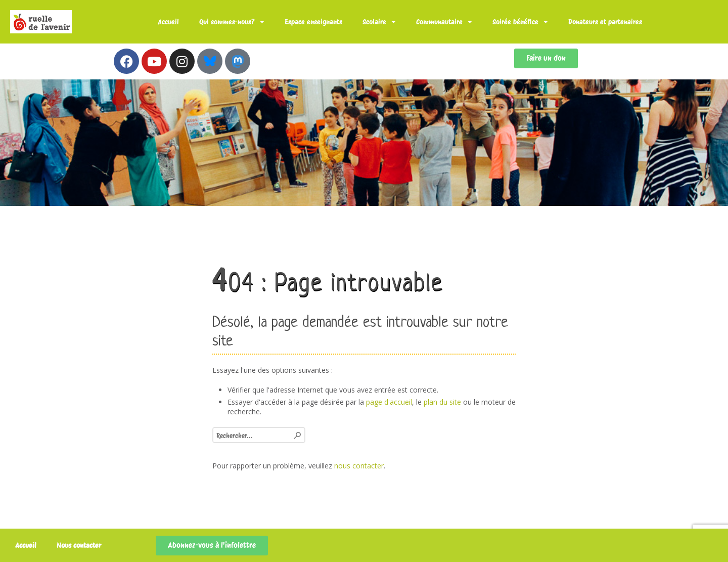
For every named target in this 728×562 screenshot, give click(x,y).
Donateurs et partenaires (605, 22)
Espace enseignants (313, 22)
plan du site (442, 402)
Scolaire (379, 22)
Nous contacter (79, 545)
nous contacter (359, 466)
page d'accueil (389, 402)
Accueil (168, 22)
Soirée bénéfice (520, 22)
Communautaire (444, 22)
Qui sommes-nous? (232, 22)
